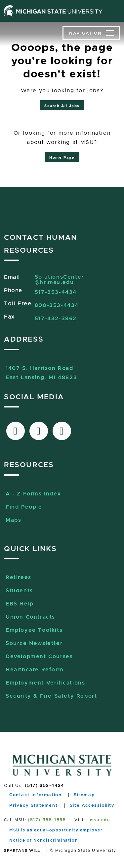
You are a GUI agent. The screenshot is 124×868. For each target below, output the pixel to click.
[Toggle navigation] (91, 33)
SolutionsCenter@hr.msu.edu (59, 280)
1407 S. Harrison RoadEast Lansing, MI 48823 (41, 369)
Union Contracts (30, 617)
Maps (13, 520)
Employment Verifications (45, 683)
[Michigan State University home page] (53, 11)
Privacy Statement (33, 806)
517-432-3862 (56, 319)
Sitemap (84, 795)
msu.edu (100, 820)
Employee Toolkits (34, 630)
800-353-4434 (57, 305)
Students (19, 591)
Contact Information (35, 795)
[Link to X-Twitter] (39, 431)
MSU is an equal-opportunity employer (56, 830)
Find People (24, 507)
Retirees (19, 577)
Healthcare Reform (35, 670)
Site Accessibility (92, 806)
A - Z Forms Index (33, 494)
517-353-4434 (56, 292)
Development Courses (39, 657)
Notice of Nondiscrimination (43, 840)
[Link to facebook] (16, 431)
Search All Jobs (62, 106)
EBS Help (20, 604)
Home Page (62, 158)
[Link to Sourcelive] (62, 431)
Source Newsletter (34, 643)
